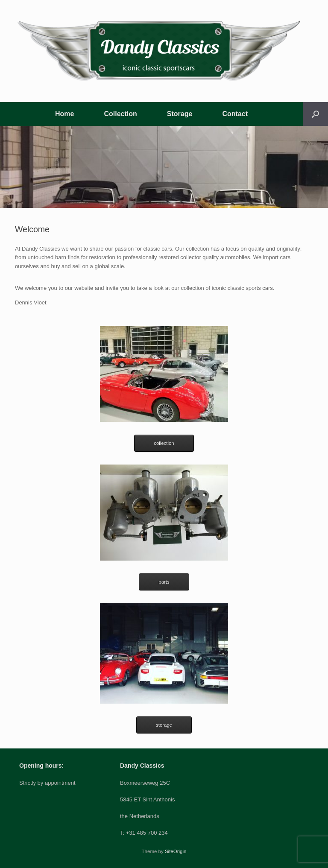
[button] (315, 114)
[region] (164, 167)
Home (64, 114)
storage (164, 725)
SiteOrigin (176, 851)
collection (164, 443)
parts (164, 582)
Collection (120, 114)
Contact (235, 114)
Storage (180, 114)
